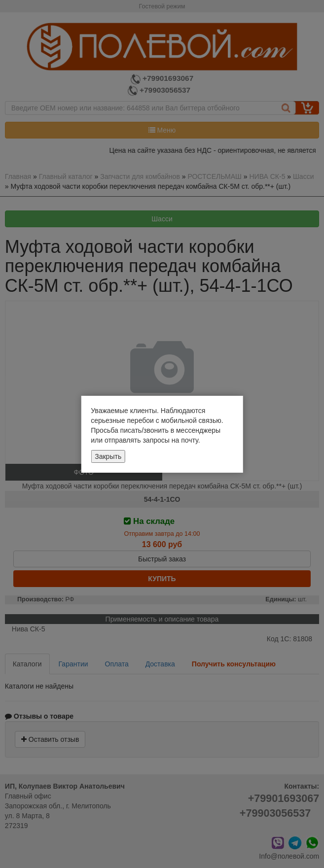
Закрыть (108, 456)
